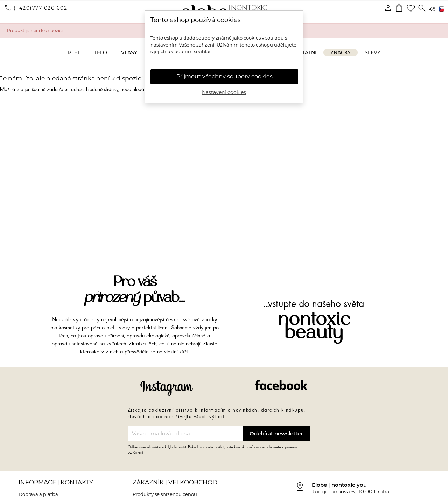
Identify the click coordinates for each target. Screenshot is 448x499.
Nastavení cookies (224, 92)
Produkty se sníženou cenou (165, 494)
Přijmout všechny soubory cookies (225, 76)
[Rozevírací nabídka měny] (432, 10)
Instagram (167, 388)
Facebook (281, 385)
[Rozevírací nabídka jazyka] (440, 9)
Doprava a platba (38, 494)
